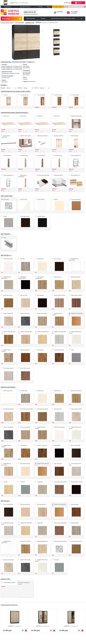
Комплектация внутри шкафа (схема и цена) (63, 18)
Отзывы (40, 7)
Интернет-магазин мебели (7, 23)
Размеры (43, 18)
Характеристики (31, 18)
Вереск (15, 626)
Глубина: (20, 88)
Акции (48, 7)
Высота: (37, 88)
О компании (8, 7)
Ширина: (3, 88)
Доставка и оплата (25, 7)
